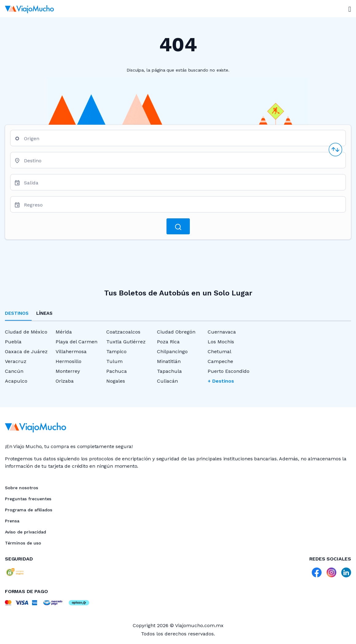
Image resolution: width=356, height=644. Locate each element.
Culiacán (167, 381)
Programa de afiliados (29, 510)
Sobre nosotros (22, 488)
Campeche (220, 361)
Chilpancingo (172, 351)
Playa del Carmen (76, 342)
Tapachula (169, 371)
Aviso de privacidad (25, 532)
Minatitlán (169, 361)
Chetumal (219, 351)
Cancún (14, 371)
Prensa (12, 521)
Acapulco (16, 381)
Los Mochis (221, 342)
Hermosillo (68, 361)
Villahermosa (71, 351)
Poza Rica (168, 342)
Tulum (114, 361)
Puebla (13, 342)
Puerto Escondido (229, 371)
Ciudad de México (26, 332)
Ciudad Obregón (176, 332)
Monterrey (68, 371)
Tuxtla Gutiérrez (126, 342)
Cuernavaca (222, 332)
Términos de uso (23, 543)
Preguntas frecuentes (28, 499)
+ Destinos (221, 381)
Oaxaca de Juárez (26, 351)
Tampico (116, 351)
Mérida (64, 332)
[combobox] (182, 141)
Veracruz (16, 361)
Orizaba (65, 381)
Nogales (116, 381)
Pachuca (117, 371)
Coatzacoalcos (123, 332)
